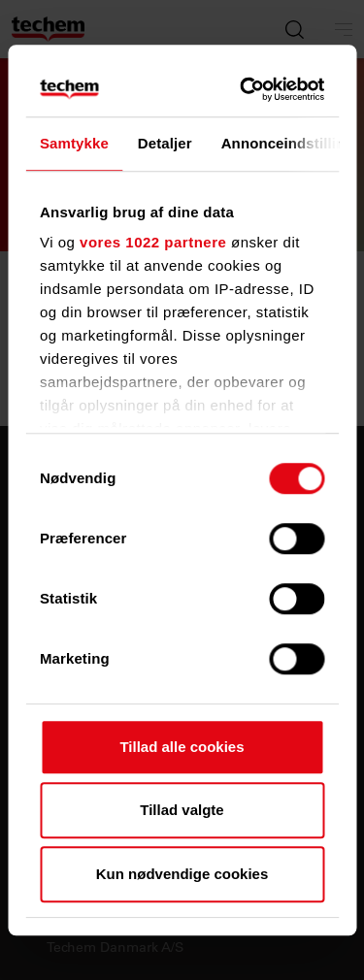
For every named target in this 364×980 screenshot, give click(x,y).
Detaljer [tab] (165, 143)
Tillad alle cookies (182, 747)
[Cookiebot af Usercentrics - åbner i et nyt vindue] (247, 89)
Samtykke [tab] (74, 143)
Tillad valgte (182, 810)
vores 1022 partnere (153, 242)
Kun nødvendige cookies (182, 874)
